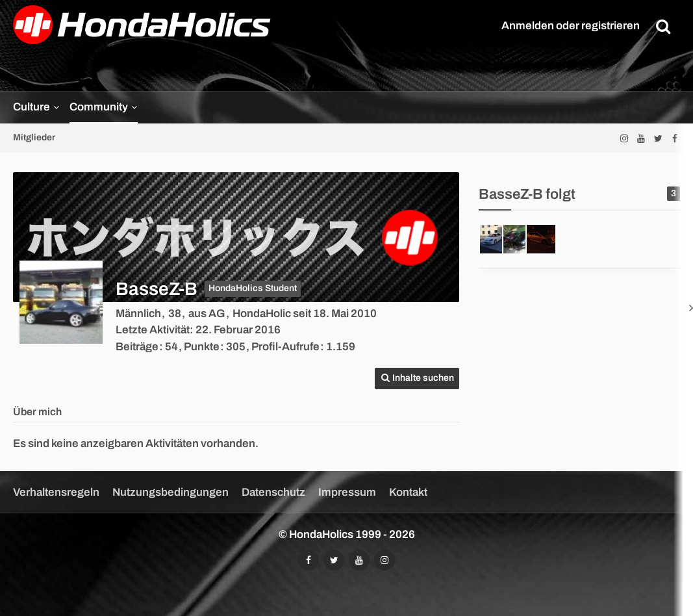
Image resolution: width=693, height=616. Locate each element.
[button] (417, 379)
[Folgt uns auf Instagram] (624, 138)
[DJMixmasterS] (494, 239)
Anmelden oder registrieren (571, 26)
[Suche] (663, 26)
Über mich (37, 412)
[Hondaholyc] (541, 239)
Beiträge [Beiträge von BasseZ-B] (137, 347)
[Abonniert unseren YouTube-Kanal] (641, 138)
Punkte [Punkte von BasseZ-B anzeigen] (202, 347)
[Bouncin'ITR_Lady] (518, 239)
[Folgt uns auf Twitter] (658, 138)
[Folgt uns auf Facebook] (675, 138)
